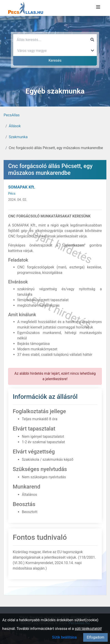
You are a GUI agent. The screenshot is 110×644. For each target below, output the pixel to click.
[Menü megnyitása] (98, 7)
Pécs (12, 194)
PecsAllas (12, 115)
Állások (15, 126)
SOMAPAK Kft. (22, 187)
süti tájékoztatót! (88, 629)
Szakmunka (18, 137)
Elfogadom (95, 637)
